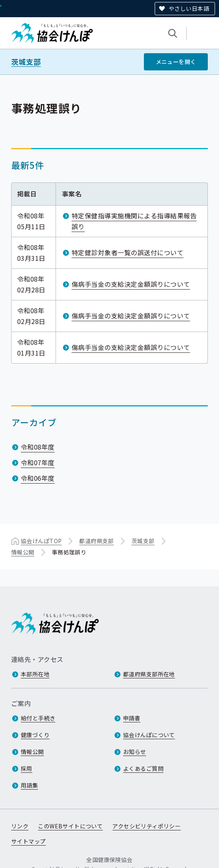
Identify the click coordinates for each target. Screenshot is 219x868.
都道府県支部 (97, 541)
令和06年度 (38, 478)
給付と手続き (38, 718)
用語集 (29, 785)
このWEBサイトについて (70, 826)
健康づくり (35, 735)
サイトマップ (29, 841)
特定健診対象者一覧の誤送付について (127, 252)
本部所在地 (35, 674)
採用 (27, 768)
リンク (20, 826)
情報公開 (23, 552)
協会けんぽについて (149, 735)
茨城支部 (26, 62)
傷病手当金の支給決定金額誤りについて (131, 284)
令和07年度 (38, 462)
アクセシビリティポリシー (146, 826)
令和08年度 (38, 447)
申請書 (132, 718)
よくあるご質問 (143, 768)
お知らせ (135, 752)
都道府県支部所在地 (149, 674)
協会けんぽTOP (41, 541)
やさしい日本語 (189, 8)
